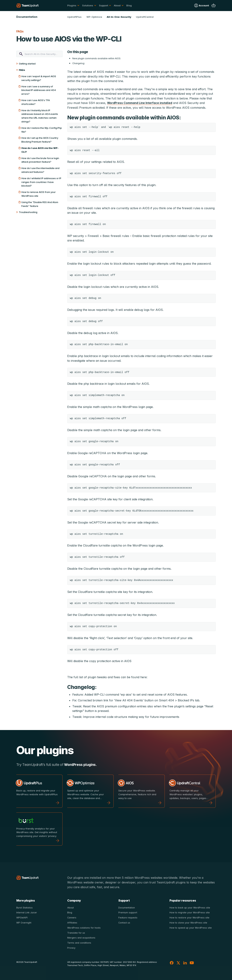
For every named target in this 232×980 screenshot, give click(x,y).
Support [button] (103, 5)
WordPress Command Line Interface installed (140, 103)
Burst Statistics (25, 908)
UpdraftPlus (74, 17)
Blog (129, 5)
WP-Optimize (94, 17)
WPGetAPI (22, 918)
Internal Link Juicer (27, 912)
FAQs (22, 70)
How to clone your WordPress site (189, 922)
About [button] (117, 5)
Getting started (27, 64)
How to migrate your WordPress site (190, 912)
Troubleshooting (28, 212)
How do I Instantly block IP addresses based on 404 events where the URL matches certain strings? (40, 116)
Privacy (71, 947)
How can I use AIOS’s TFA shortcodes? (36, 102)
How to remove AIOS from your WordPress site (39, 194)
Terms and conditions (80, 943)
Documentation (127, 908)
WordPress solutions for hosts (84, 927)
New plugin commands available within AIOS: (97, 58)
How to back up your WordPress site (190, 908)
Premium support (128, 912)
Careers (72, 918)
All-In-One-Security (119, 17)
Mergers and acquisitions (82, 937)
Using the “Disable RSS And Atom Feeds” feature (40, 204)
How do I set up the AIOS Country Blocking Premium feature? (40, 140)
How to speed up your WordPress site (191, 927)
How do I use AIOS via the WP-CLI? (40, 150)
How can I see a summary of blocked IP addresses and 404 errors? (39, 90)
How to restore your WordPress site (190, 918)
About (71, 908)
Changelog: (79, 63)
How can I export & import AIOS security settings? (39, 78)
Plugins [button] (72, 5)
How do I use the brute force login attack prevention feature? (40, 160)
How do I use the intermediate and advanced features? (40, 170)
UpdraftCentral (145, 17)
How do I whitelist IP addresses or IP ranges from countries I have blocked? (41, 182)
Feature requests (128, 918)
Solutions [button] (88, 5)
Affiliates (72, 922)
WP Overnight (24, 922)
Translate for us (76, 933)
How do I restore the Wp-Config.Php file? (42, 130)
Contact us (125, 922)
